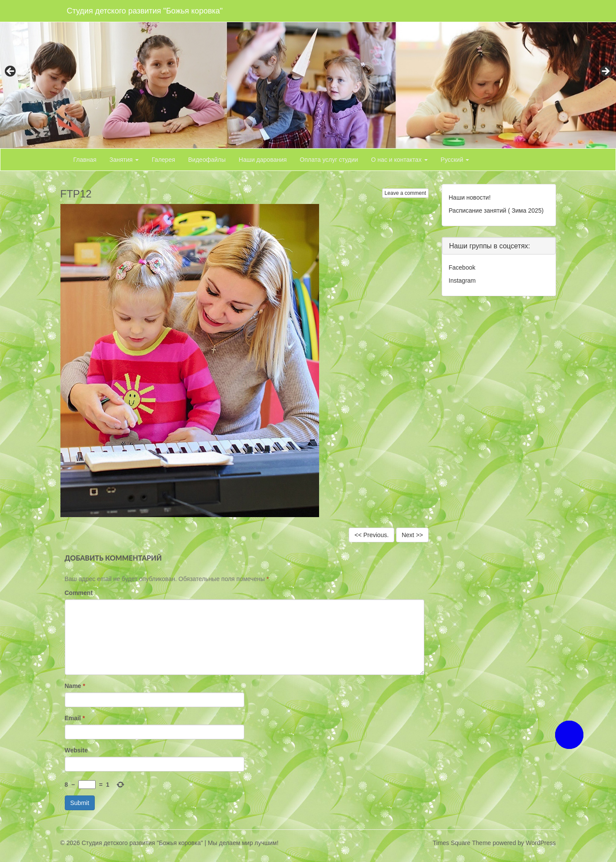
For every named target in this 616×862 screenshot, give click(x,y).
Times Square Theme (462, 843)
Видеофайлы (207, 160)
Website (76, 750)
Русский (455, 160)
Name (75, 686)
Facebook (462, 267)
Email (75, 718)
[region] (308, 74)
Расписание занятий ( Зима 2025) (496, 210)
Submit (80, 803)
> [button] (605, 72)
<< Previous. (371, 535)
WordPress (541, 843)
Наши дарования (263, 160)
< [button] (11, 72)
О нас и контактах (400, 160)
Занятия (124, 160)
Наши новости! (470, 197)
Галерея (163, 160)
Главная (85, 160)
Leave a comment (405, 193)
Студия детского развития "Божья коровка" (145, 11)
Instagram (462, 281)
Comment (79, 593)
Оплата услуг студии (329, 160)
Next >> (412, 535)
